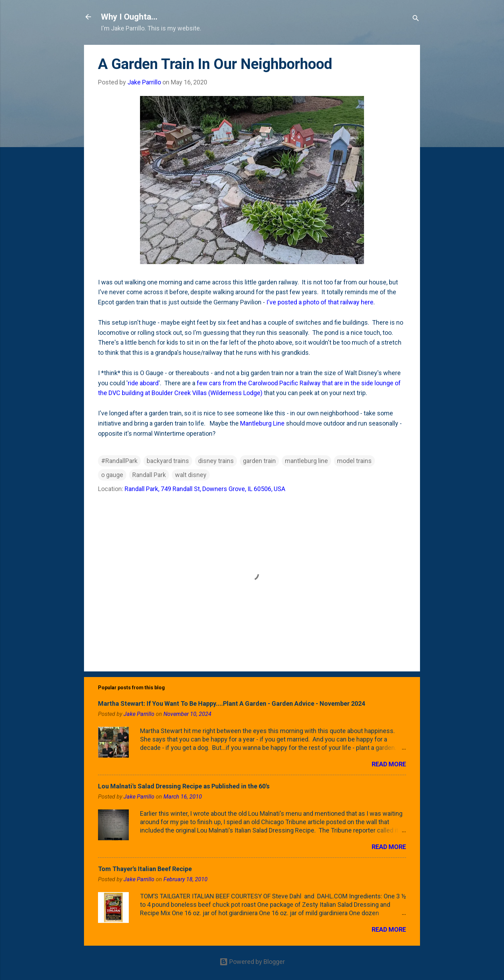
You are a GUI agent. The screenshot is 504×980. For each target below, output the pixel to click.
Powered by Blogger (252, 962)
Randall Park (149, 475)
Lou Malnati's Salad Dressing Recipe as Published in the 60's (184, 786)
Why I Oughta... (129, 17)
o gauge (112, 475)
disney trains (216, 461)
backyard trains (168, 461)
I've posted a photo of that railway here (320, 302)
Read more (389, 764)
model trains (354, 461)
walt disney (191, 475)
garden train (259, 461)
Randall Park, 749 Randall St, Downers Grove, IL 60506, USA (205, 489)
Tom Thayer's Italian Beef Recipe (145, 869)
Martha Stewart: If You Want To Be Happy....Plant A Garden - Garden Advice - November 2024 (232, 703)
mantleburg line (306, 461)
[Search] (416, 19)
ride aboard (143, 383)
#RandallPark (119, 461)
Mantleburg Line (262, 423)
